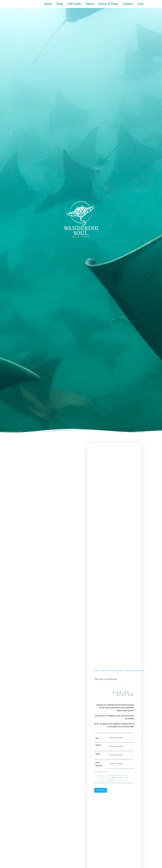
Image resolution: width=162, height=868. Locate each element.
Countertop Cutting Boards (134, 670)
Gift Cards (74, 4)
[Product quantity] (101, 778)
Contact (128, 4)
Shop (60, 4)
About (90, 4)
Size (97, 738)
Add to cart (117, 778)
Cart (141, 4)
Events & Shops (108, 4)
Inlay (98, 754)
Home (48, 4)
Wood (98, 745)
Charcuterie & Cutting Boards (112, 670)
